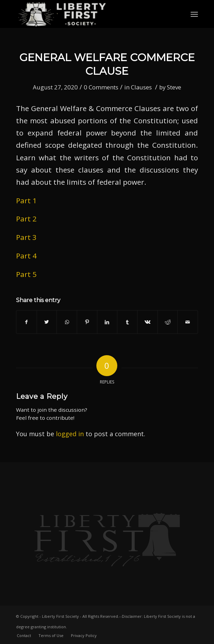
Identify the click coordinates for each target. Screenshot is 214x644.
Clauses (141, 87)
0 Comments (101, 87)
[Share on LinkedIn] (107, 322)
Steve (174, 87)
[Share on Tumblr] (127, 322)
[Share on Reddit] (168, 322)
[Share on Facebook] (27, 322)
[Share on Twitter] (47, 322)
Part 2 (26, 219)
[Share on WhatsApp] (67, 322)
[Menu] (194, 14)
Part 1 (26, 200)
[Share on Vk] (147, 322)
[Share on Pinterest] (87, 322)
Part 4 (26, 256)
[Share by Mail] (188, 322)
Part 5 (26, 274)
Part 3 (26, 237)
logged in (70, 434)
